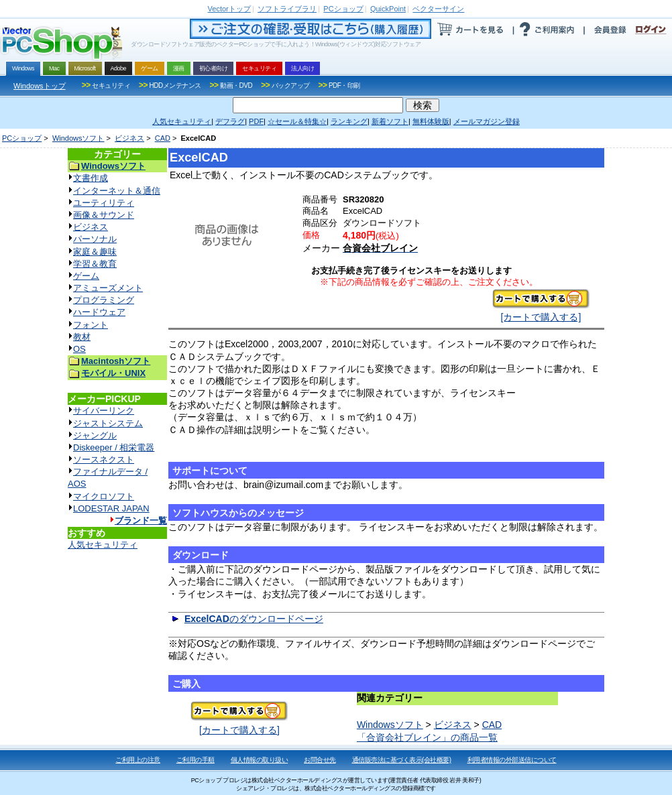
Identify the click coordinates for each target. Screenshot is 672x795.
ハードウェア (99, 312)
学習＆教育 (95, 264)
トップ (229, 9)
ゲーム (86, 276)
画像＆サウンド (104, 215)
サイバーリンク (104, 411)
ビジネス (129, 138)
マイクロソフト (104, 496)
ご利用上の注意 (138, 760)
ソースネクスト (104, 460)
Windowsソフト (78, 138)
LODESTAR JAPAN (111, 508)
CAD (163, 138)
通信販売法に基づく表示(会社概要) (402, 760)
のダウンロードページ (254, 619)
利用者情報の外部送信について (512, 760)
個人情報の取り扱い (260, 760)
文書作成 (91, 178)
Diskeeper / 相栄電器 (114, 447)
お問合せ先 (320, 760)
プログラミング (104, 300)
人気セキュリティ (103, 545)
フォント (91, 325)
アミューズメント (108, 288)
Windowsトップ (40, 86)
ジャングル (95, 435)
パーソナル (95, 239)
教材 (82, 337)
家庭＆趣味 (95, 252)
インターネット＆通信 (117, 191)
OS (79, 349)
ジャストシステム (108, 423)
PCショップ (22, 138)
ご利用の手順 (195, 760)
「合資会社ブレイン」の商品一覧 (427, 737)
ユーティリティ (104, 203)
